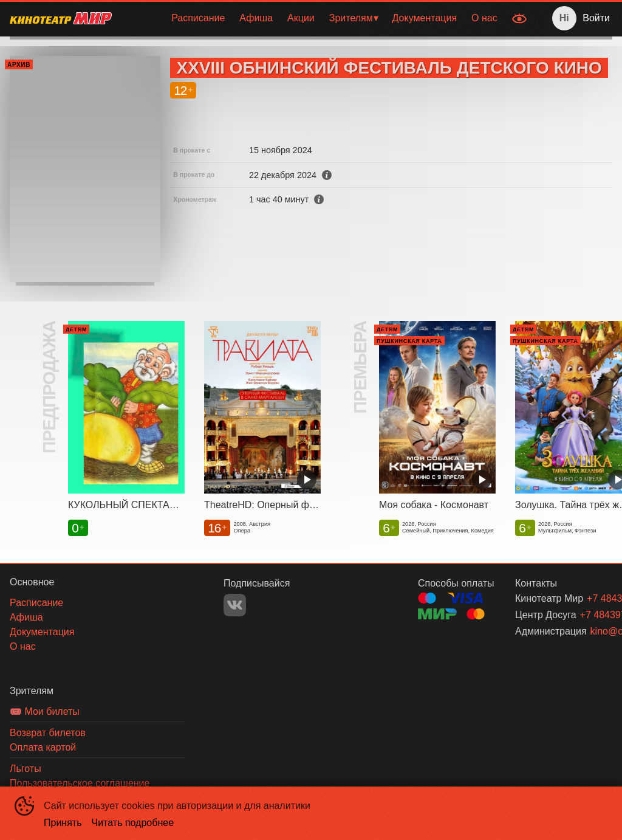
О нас (484, 18)
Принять (63, 823)
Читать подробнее (133, 823)
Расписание (198, 18)
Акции (301, 18)
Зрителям (351, 18)
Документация (425, 18)
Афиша (256, 18)
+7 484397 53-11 (582, 615)
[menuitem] (198, 18)
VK (235, 605)
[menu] (313, 18)
